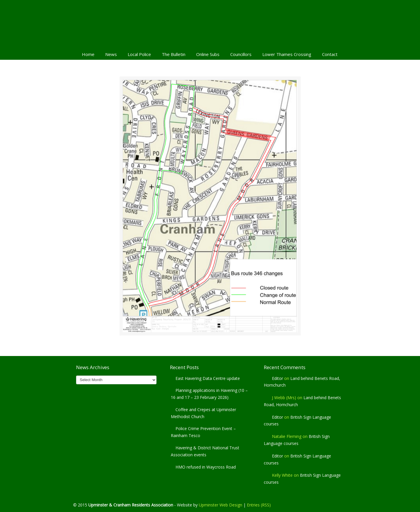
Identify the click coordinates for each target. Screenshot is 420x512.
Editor (277, 378)
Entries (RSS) (259, 505)
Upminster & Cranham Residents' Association (210, 24)
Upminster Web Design (220, 505)
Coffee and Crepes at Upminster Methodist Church (203, 413)
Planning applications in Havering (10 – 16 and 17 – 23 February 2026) (209, 394)
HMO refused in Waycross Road (206, 467)
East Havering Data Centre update (208, 378)
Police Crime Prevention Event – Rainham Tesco (203, 432)
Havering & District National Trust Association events (205, 451)
